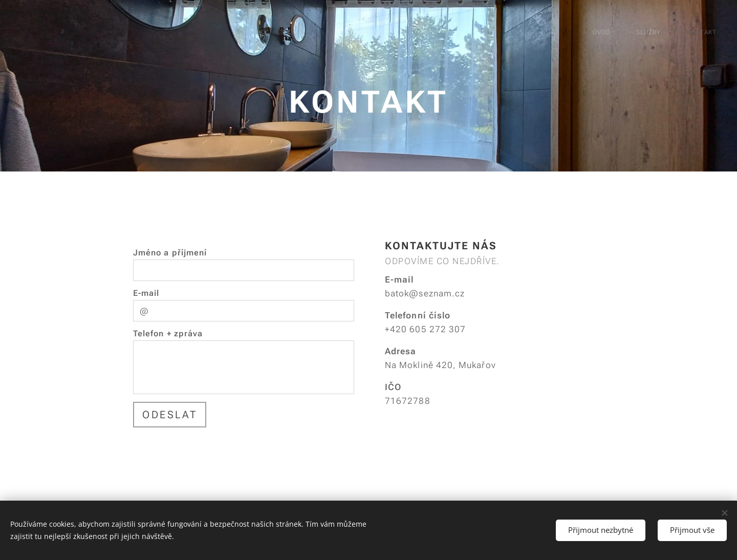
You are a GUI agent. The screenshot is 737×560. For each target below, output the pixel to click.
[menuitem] (662, 33)
